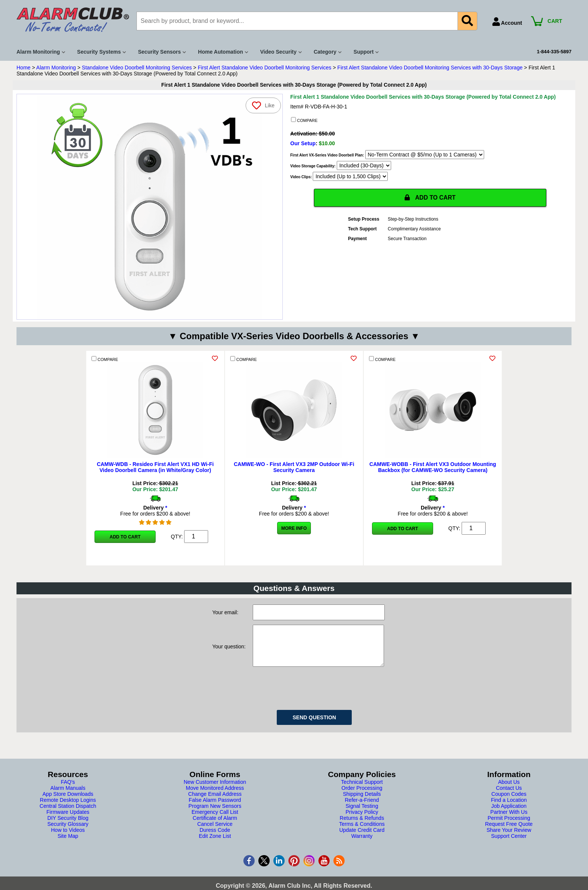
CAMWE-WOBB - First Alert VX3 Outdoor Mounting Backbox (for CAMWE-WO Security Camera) (433, 467)
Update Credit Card (362, 837)
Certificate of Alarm (215, 825)
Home (23, 68)
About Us (509, 789)
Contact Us (509, 795)
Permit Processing (509, 825)
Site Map (68, 843)
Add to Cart (125, 537)
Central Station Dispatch (68, 813)
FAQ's (68, 789)
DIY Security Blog (68, 825)
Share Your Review (509, 837)
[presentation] (310, 695)
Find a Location (509, 807)
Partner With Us (509, 819)
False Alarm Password (215, 807)
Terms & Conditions (362, 831)
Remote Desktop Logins (68, 807)
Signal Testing (362, 813)
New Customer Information (215, 789)
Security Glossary (68, 831)
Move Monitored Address (215, 795)
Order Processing (362, 795)
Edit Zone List (215, 843)
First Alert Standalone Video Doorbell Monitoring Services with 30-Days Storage (430, 68)
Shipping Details (362, 801)
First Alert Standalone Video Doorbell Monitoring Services (264, 68)
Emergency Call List (215, 819)
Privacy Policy (362, 819)
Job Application (509, 813)
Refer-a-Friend (362, 807)
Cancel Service (215, 831)
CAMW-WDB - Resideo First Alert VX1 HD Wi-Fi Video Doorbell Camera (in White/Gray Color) (155, 467)
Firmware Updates (68, 819)
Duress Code (215, 837)
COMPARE (304, 120)
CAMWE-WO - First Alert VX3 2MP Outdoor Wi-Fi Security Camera (294, 467)
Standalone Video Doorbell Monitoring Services (137, 68)
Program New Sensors (215, 813)
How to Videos (68, 837)
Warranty (362, 843)
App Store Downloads (68, 801)
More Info (294, 528)
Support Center (509, 843)
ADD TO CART (430, 198)
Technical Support (362, 789)
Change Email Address (215, 801)
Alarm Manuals (68, 795)
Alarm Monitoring (56, 68)
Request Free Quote (509, 831)
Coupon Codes (509, 801)
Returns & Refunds (362, 825)
